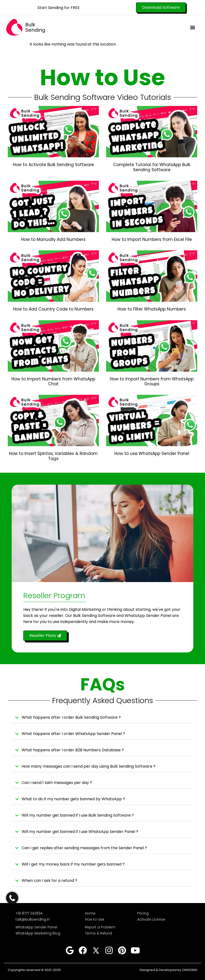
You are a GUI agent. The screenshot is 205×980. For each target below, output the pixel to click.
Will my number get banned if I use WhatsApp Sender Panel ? (80, 832)
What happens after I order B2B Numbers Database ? (73, 750)
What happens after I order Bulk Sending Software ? (71, 717)
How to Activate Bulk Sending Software (53, 165)
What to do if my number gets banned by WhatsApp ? (73, 799)
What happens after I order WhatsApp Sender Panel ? (73, 734)
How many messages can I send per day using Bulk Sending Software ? (89, 766)
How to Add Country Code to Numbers (53, 309)
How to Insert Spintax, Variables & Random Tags (53, 456)
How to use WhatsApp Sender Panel (152, 453)
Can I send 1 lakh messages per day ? (57, 783)
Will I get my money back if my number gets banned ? (73, 864)
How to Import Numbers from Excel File (152, 239)
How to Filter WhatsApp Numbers (152, 309)
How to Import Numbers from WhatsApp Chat (53, 381)
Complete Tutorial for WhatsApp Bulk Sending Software (152, 167)
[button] (192, 27)
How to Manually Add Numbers (53, 239)
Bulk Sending (35, 27)
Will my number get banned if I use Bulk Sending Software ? (78, 815)
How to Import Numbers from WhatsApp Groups (152, 381)
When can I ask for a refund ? (49, 881)
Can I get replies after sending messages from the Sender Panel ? (84, 848)
